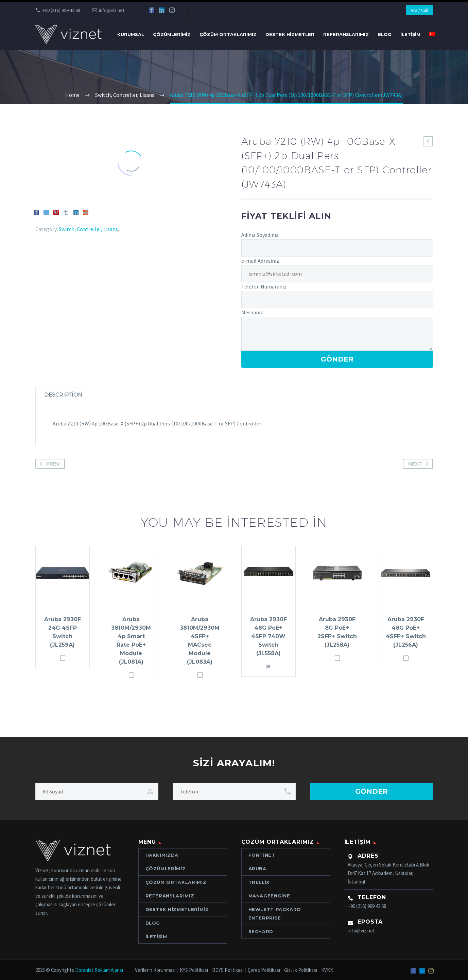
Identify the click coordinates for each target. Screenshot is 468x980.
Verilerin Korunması (155, 970)
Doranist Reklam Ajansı (99, 970)
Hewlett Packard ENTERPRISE (275, 914)
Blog (385, 34)
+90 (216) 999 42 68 (61, 10)
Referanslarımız (346, 34)
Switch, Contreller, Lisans (88, 229)
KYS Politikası (194, 970)
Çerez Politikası (264, 970)
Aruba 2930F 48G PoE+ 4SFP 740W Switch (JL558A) (268, 636)
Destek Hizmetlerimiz (177, 909)
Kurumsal (131, 34)
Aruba (257, 869)
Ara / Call (419, 10)
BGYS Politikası (228, 970)
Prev (48, 464)
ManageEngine (269, 896)
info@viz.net (112, 10)
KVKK (327, 970)
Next (420, 464)
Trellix (259, 882)
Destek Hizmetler (290, 34)
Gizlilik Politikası (301, 970)
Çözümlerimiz (172, 34)
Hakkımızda (162, 855)
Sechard (261, 931)
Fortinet (262, 855)
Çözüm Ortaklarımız (228, 34)
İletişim (410, 34)
